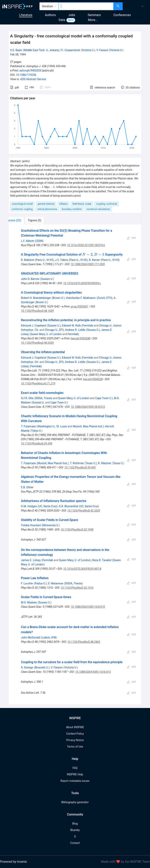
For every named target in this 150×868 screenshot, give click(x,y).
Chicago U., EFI (54, 330)
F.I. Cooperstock (70, 50)
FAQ (75, 768)
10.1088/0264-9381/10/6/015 (93, 672)
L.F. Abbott (27, 241)
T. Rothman (77, 463)
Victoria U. (88, 50)
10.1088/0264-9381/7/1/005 (88, 264)
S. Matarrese (56, 583)
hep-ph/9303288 (80, 338)
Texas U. (91, 463)
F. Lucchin (27, 583)
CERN (39, 241)
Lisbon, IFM (49, 637)
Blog (75, 824)
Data (62, 20)
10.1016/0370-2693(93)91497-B (82, 569)
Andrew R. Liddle (75, 330)
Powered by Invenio (13, 862)
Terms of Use (75, 747)
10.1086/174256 (26, 75)
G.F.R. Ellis (27, 398)
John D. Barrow (30, 279)
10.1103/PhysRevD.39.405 (80, 467)
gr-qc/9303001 (79, 307)
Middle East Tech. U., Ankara (41, 50)
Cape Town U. (103, 398)
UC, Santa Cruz (48, 506)
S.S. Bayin (16, 50)
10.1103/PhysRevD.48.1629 (37, 311)
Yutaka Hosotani (31, 525)
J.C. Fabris (62, 260)
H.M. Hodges (29, 506)
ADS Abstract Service (33, 79)
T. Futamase (28, 426)
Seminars (94, 15)
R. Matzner (105, 463)
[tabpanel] (75, 465)
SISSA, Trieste (44, 398)
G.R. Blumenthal (69, 506)
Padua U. (40, 583)
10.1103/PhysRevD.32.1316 (77, 588)
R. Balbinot (27, 260)
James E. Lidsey (31, 560)
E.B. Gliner (27, 487)
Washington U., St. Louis (52, 426)
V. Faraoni (102, 50)
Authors (50, 15)
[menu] (137, 6)
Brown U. (58, 298)
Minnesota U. (51, 525)
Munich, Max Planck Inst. (88, 426)
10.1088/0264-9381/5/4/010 (88, 607)
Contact (75, 843)
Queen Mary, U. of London (46, 334)
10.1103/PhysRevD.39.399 (37, 444)
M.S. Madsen (29, 602)
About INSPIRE (75, 727)
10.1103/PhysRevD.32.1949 (77, 530)
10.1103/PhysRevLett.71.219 (38, 383)
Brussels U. (42, 667)
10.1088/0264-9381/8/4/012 (88, 407)
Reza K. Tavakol (102, 560)
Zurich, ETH (104, 298)
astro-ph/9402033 (30, 71)
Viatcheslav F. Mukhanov (81, 298)
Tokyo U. (36, 431)
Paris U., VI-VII (44, 260)
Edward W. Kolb (71, 325)
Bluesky (75, 830)
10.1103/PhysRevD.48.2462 (84, 642)
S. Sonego (27, 667)
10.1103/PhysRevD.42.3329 (84, 511)
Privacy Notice (75, 740)
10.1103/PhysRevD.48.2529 (37, 343)
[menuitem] (142, 6)
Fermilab (88, 325)
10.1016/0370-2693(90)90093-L (82, 283)
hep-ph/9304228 (93, 379)
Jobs (72, 15)
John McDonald (30, 637)
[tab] (21, 220)
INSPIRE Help (75, 774)
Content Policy (75, 734)
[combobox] (86, 6)
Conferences (122, 15)
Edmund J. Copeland (33, 325)
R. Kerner (94, 260)
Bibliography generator (75, 802)
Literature (26, 15)
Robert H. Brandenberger (36, 298)
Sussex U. (47, 279)
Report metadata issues (75, 781)
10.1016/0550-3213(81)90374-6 (86, 245)
